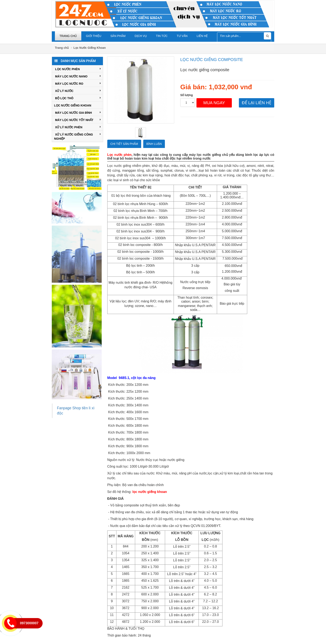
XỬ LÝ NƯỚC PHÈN (78, 127)
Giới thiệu (94, 36)
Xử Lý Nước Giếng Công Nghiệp (77, 136)
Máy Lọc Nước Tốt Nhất (78, 120)
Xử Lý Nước (78, 90)
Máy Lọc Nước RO (78, 83)
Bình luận (154, 144)
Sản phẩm (118, 36)
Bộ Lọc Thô (78, 98)
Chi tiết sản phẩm (124, 144)
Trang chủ (68, 36)
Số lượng (186, 95)
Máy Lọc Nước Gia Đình (78, 112)
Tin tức (162, 36)
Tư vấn (182, 36)
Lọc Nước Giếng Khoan (90, 48)
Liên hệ (202, 36)
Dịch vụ (141, 36)
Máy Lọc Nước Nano (78, 76)
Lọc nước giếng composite (212, 60)
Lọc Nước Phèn (78, 69)
